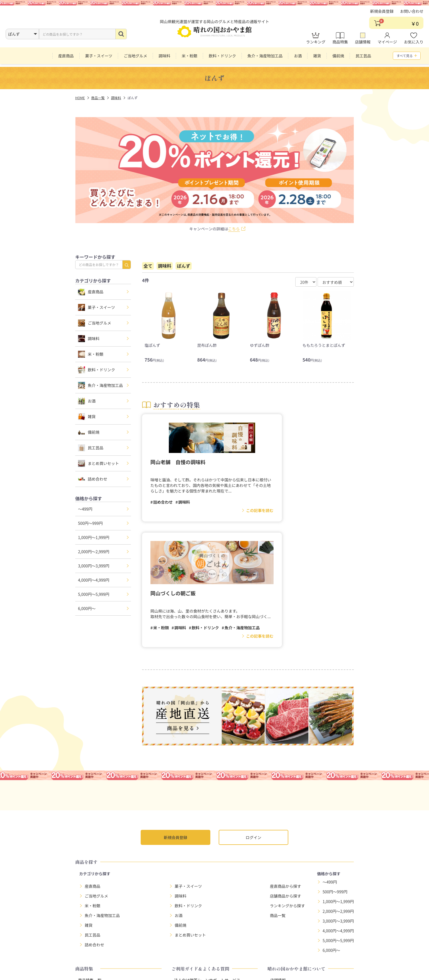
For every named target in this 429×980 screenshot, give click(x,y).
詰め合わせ (93, 479)
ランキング (316, 42)
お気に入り (414, 42)
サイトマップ (279, 956)
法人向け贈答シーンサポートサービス (207, 865)
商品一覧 (278, 800)
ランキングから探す (287, 790)
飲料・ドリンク (97, 370)
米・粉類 (91, 354)
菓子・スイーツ (97, 307)
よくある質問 (186, 884)
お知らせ (278, 875)
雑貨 (87, 417)
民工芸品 (91, 448)
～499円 (85, 509)
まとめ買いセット (98, 463)
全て (148, 266)
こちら (234, 229)
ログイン (253, 722)
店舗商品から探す (286, 781)
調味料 (89, 339)
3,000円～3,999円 (94, 566)
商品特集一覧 (90, 865)
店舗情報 (363, 42)
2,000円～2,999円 (94, 552)
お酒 (87, 401)
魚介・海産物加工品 (100, 385)
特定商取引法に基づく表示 (210, 956)
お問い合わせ (412, 15)
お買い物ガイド (188, 875)
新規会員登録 (382, 15)
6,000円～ (87, 608)
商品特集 (340, 42)
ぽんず (184, 266)
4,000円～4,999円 (94, 580)
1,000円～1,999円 (94, 537)
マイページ (387, 42)
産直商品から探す (286, 771)
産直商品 (91, 292)
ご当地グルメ (95, 323)
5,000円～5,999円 (94, 594)
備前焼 (89, 432)
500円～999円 (90, 523)
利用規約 (250, 956)
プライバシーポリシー (158, 956)
